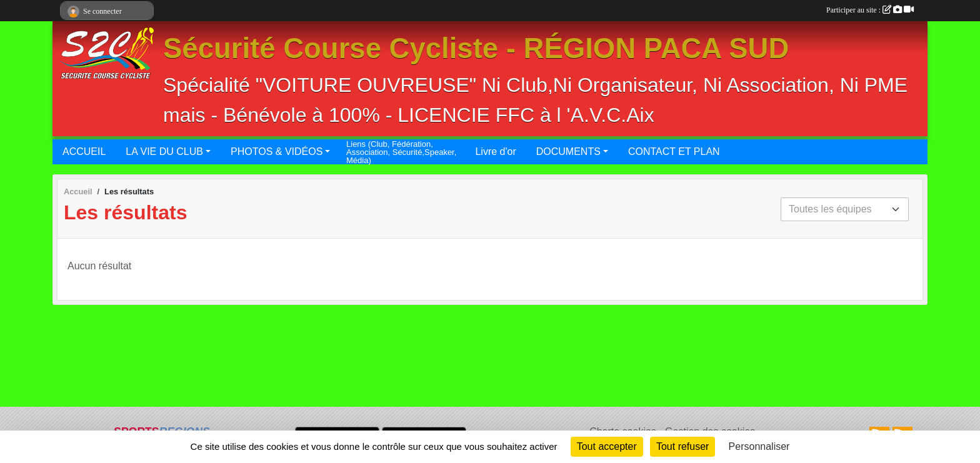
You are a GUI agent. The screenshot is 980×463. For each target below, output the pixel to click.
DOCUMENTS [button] (568, 152)
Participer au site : (870, 10)
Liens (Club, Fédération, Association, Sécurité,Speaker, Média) (401, 152)
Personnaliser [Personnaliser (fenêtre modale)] (759, 446)
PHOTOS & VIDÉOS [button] (277, 152)
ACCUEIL (84, 152)
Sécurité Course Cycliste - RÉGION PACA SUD (476, 48)
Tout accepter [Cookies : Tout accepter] (607, 446)
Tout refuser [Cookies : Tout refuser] (682, 446)
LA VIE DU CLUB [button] (164, 152)
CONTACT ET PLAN (674, 152)
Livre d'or (495, 152)
